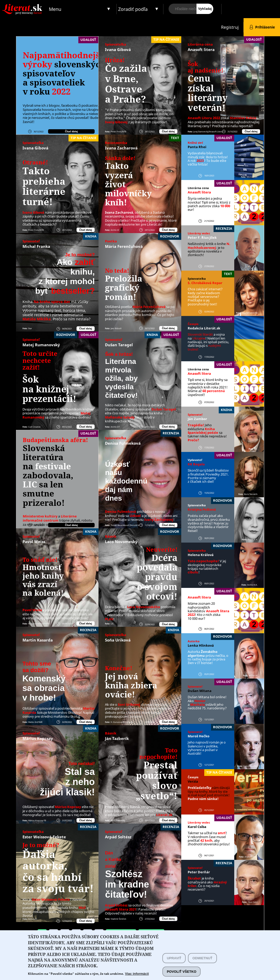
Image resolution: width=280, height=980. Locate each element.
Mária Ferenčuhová (124, 246)
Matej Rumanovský (41, 345)
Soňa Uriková (118, 640)
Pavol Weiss (34, 542)
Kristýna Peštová (202, 509)
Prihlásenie (265, 27)
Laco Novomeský (121, 542)
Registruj (230, 27)
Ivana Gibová (118, 49)
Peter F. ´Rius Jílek (202, 237)
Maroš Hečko (199, 736)
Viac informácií (137, 974)
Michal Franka (36, 246)
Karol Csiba (197, 827)
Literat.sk (23, 5)
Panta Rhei (197, 147)
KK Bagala (196, 464)
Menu (55, 9)
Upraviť (174, 958)
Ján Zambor (197, 419)
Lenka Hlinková (201, 645)
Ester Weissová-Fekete (44, 837)
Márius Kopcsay (38, 738)
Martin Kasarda (38, 640)
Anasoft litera (201, 49)
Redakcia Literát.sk (204, 328)
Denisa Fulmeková (123, 443)
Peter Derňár (199, 872)
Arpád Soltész (118, 837)
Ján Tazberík (117, 738)
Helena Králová (201, 555)
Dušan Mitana (200, 691)
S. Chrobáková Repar (205, 283)
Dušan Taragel (119, 345)
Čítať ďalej (71, 131)
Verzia (193, 781)
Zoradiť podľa (133, 9)
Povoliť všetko (181, 972)
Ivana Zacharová (121, 148)
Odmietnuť (202, 958)
